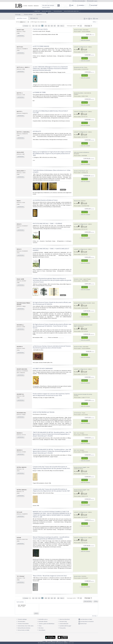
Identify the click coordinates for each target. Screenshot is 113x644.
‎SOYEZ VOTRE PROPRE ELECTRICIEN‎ (44, 412)
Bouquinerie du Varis (79, 67)
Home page (37, 11)
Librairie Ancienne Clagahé (80, 467)
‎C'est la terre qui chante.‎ (40, 29)
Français (49, 641)
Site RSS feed (82, 624)
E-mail (96, 19)
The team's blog (62, 621)
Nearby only (43, 22)
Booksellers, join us (42, 619)
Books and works (47, 11)
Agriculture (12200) (22, 18)
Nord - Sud (76, 433)
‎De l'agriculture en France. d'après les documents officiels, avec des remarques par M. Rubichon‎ (52, 303)
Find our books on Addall (23, 630)
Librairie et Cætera (78, 30)
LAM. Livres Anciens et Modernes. (82, 152)
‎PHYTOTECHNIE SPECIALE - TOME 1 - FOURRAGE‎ (47, 224)
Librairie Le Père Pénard (79, 171)
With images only (35, 22)
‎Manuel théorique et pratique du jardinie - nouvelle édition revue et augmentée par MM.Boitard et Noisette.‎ (51, 538)
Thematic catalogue (28, 14)
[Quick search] (50, 5)
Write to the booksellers (79, 1)
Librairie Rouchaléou (79, 93)
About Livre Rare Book (65, 619)
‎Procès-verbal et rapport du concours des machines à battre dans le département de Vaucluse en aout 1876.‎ (51, 395)
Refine (95, 22)
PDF (86, 19)
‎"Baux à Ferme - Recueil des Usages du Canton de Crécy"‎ (50, 576)
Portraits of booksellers (23, 624)
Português (55, 641)
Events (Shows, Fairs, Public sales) (25, 626)
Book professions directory (71, 11)
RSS (90, 19)
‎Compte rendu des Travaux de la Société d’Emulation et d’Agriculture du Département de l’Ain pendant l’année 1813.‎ (52, 468)
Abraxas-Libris (77, 201)
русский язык (61, 641)
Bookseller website (42, 621)
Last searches (20, 602)
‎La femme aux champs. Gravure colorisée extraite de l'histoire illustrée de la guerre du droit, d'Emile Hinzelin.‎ (52, 347)
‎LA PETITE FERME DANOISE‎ (41, 46)
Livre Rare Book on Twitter (85, 619)
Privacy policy (62, 628)
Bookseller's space (92, 1)
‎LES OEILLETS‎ (37, 131)
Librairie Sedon (77, 576)
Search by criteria (46, 7)
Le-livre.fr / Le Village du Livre (81, 47)
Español (68, 641)
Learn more (71, 643)
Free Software (42, 630)
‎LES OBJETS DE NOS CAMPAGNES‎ (43, 369)
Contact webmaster (63, 624)
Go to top (95, 616)
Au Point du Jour (78, 413)
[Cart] (71, 5)
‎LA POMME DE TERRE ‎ (39, 92)
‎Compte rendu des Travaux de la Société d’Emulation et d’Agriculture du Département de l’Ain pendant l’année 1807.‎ (52, 490)
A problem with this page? (64, 626)
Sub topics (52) (34, 18)
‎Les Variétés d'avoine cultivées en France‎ (45, 200)
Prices (40, 626)
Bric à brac (41, 628)
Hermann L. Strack (78, 279)
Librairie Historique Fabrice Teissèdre (82, 303)
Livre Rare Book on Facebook (86, 621)
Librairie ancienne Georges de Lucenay (83, 394)
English (44, 641)
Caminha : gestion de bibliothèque (47, 624)
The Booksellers (58, 11)
